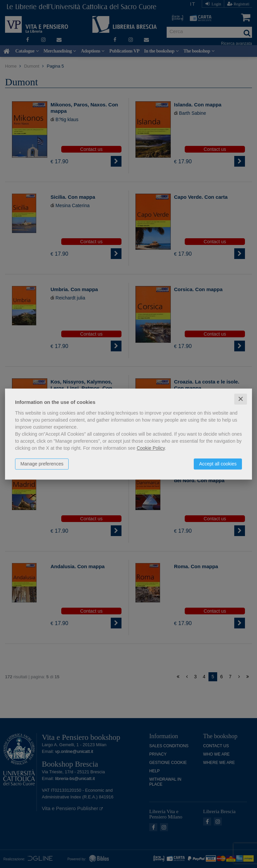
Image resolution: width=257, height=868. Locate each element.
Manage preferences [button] (42, 464)
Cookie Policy (151, 448)
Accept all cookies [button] (218, 464)
